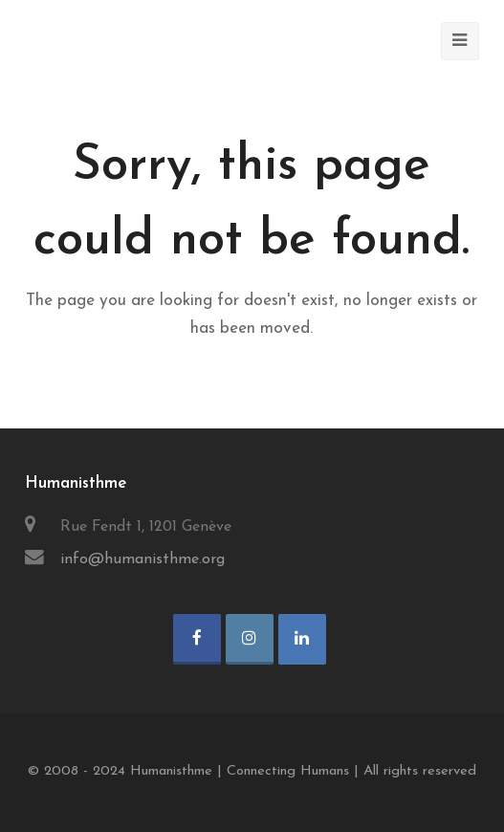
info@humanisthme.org (142, 559)
